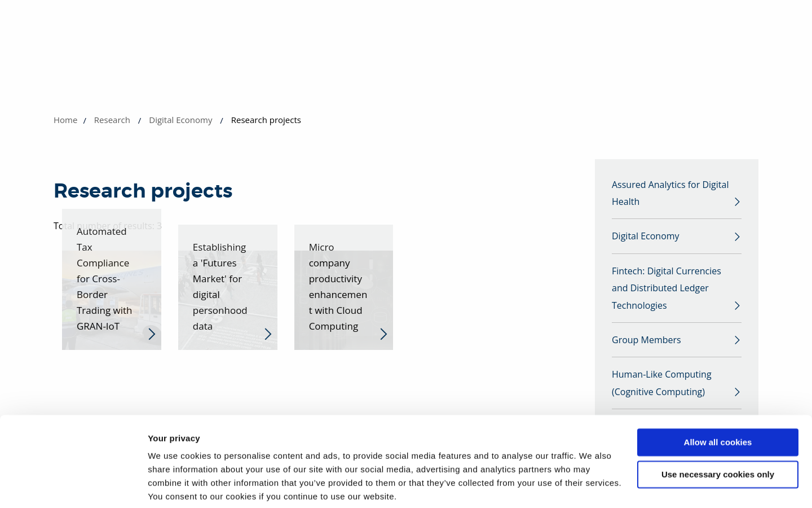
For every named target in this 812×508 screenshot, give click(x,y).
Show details (174, 486)
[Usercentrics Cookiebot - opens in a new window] (73, 486)
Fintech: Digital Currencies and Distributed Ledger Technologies (667, 292)
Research (112, 120)
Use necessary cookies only (718, 432)
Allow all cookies (718, 400)
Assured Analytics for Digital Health (670, 194)
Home (65, 120)
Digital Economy (180, 120)
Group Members (646, 346)
